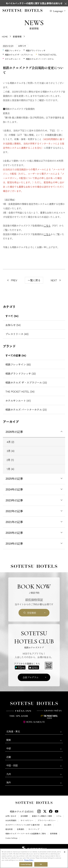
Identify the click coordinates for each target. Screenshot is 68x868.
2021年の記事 (14, 522)
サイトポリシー (27, 820)
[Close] (65, 852)
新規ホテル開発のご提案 (42, 816)
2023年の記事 (14, 500)
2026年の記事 (14, 432)
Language (58, 11)
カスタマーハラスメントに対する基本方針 (23, 825)
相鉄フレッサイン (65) (18, 364)
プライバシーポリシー (47, 820)
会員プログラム (30, 677)
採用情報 (54, 834)
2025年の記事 (14, 479)
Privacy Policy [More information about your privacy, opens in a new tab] (29, 860)
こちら (47, 225)
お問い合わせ (11, 816)
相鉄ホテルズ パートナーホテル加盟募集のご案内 (26, 834)
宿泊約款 (9, 829)
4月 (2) (10, 442)
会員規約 (21, 829)
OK (41, 864)
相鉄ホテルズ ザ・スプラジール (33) (26, 382)
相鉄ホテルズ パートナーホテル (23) (26, 410)
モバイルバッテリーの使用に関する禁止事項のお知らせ (34, 3)
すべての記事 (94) (16, 355)
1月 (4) (10, 469)
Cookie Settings (11, 838)
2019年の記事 (14, 544)
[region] (34, 858)
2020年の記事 (14, 533)
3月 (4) (11, 451)
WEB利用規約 (11, 820)
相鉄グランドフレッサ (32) (21, 373)
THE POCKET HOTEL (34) (20, 391)
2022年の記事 (14, 511)
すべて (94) (12, 316)
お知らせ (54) (13, 325)
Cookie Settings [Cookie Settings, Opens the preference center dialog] (26, 864)
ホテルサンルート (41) (18, 401)
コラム (59, 816)
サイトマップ (34, 829)
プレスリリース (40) (17, 334)
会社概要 (24, 816)
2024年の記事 (14, 489)
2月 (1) (10, 460)
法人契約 (48, 825)
